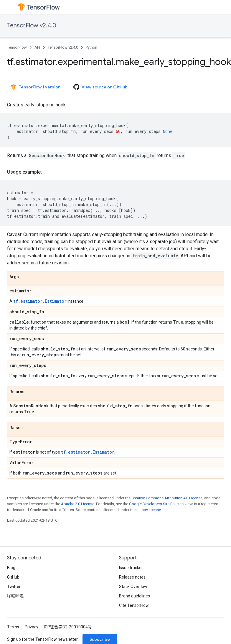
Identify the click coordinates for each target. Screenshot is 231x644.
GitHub (13, 577)
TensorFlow (17, 47)
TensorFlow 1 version (36, 87)
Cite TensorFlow (134, 605)
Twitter (14, 587)
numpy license (149, 510)
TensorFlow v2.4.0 (32, 25)
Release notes (132, 577)
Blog (11, 568)
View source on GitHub (100, 87)
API (37, 47)
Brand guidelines (135, 596)
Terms (13, 627)
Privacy (32, 627)
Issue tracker (131, 568)
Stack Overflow (133, 587)
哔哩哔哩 (15, 596)
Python (91, 47)
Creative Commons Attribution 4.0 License (167, 498)
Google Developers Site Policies (156, 504)
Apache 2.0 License (78, 504)
